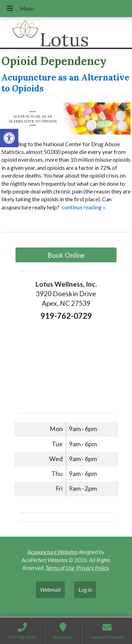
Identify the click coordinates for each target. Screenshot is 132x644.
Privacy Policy (93, 568)
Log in (85, 589)
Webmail (50, 589)
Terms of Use (60, 568)
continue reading (84, 207)
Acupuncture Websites (52, 552)
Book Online (66, 255)
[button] (9, 138)
